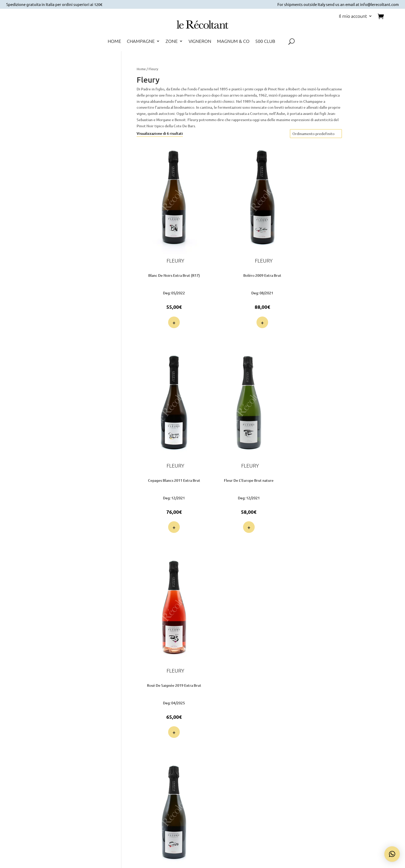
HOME (114, 42)
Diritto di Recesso (339, 774)
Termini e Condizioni (339, 768)
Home (141, 69)
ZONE (172, 42)
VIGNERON (200, 42)
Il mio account (353, 17)
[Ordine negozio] (316, 134)
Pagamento (271, 756)
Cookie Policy (339, 762)
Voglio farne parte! (69, 792)
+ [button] (166, 297)
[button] (392, 854)
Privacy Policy (339, 756)
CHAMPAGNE (141, 42)
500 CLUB (265, 42)
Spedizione (271, 762)
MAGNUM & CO (233, 42)
